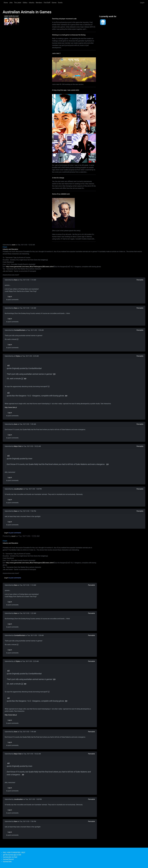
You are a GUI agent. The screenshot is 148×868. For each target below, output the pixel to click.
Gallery (25, 3)
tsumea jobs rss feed (10, 857)
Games (54, 3)
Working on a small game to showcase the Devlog (69, 35)
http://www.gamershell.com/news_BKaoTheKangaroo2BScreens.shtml (30, 267)
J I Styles (17, 356)
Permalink (140, 280)
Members (39, 3)
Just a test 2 (56, 53)
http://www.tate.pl (11, 407)
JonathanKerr (18, 489)
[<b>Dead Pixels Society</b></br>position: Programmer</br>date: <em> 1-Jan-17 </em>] (103, 22)
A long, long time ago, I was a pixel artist (66, 90)
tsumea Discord (8, 859)
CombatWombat (19, 330)
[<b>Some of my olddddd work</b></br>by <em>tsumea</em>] (15, 21)
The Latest (18, 3)
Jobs (11, 3)
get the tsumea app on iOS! (12, 855)
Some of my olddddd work (61, 194)
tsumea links (7, 862)
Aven (16, 424)
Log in (142, 3)
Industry (32, 3)
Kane (16, 280)
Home (6, 3)
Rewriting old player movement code (64, 19)
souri (14, 245)
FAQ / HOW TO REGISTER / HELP (14, 853)
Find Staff (47, 3)
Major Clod (18, 446)
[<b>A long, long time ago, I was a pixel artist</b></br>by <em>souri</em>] (8, 21)
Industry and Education (10, 249)
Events (60, 3)
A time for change (58, 178)
